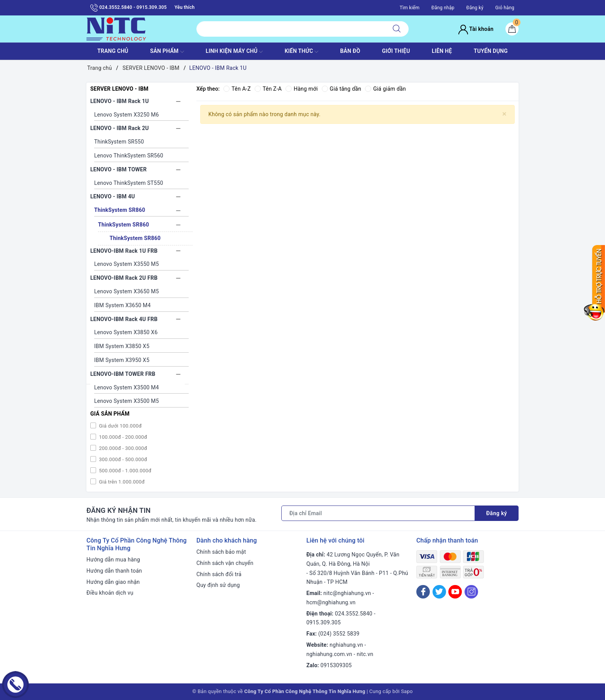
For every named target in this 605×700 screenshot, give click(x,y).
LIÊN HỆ (442, 51)
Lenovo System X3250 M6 (127, 115)
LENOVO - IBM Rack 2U (120, 128)
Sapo (407, 691)
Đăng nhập (443, 8)
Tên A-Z (237, 89)
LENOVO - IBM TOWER (118, 169)
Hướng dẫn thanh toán (114, 571)
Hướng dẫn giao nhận (113, 582)
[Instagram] (471, 592)
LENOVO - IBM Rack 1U (120, 101)
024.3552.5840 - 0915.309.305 (128, 8)
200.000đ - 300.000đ (122, 448)
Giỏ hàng (505, 8)
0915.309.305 (324, 622)
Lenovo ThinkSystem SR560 (129, 156)
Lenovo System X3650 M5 (127, 291)
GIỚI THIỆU (396, 51)
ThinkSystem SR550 (119, 142)
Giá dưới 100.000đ (120, 426)
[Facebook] (423, 592)
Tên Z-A (268, 89)
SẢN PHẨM (167, 52)
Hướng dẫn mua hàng (113, 560)
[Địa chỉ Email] (378, 513)
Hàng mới (302, 89)
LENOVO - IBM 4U (113, 196)
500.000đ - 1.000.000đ (125, 471)
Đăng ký (475, 8)
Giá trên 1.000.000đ (121, 482)
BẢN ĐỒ (350, 51)
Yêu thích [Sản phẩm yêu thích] (184, 7)
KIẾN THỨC (302, 52)
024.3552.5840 (354, 614)
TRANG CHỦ (113, 51)
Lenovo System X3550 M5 (127, 264)
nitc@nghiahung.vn (347, 593)
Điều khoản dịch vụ (110, 593)
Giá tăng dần (342, 89)
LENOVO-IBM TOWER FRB (123, 374)
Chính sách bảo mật (221, 552)
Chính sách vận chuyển (225, 563)
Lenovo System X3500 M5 (127, 401)
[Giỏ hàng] (512, 29)
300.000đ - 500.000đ (122, 459)
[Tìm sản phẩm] (291, 29)
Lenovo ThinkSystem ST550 (129, 183)
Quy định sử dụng (218, 585)
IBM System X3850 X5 (122, 346)
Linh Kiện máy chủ (234, 52)
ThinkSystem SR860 (120, 210)
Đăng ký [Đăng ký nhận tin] (497, 513)
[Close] (504, 114)
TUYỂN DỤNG (491, 51)
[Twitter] (439, 592)
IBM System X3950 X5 (122, 360)
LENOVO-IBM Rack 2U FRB (124, 278)
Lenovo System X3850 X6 (126, 332)
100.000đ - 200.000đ (122, 437)
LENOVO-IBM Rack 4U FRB (124, 319)
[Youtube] (455, 592)
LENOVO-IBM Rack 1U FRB (124, 251)
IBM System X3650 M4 (123, 305)
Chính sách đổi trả (219, 574)
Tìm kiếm (410, 8)
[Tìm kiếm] (397, 29)
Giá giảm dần (385, 89)
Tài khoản (476, 29)
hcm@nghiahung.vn (331, 602)
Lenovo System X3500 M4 (127, 387)
